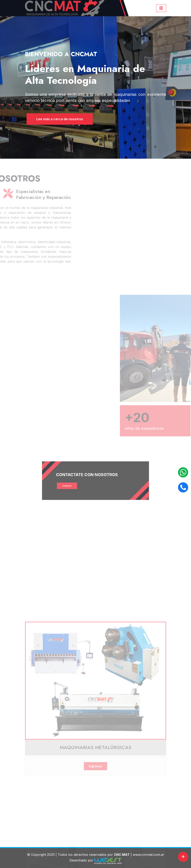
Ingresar (95, 816)
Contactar (78, 484)
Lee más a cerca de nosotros (57, 119)
